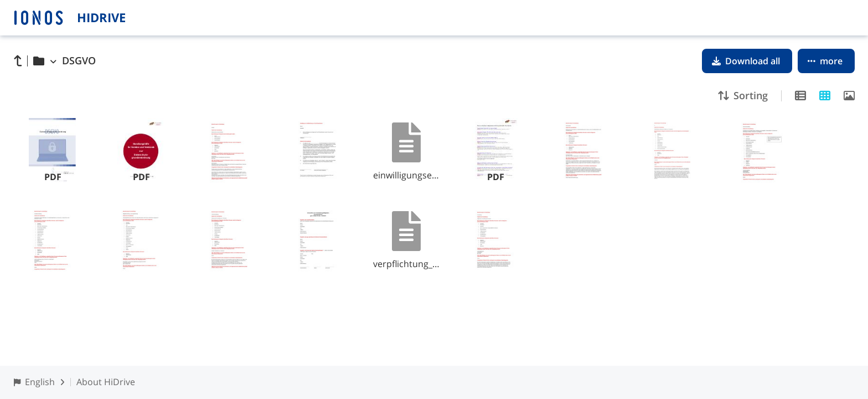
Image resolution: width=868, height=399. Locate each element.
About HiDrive (106, 382)
